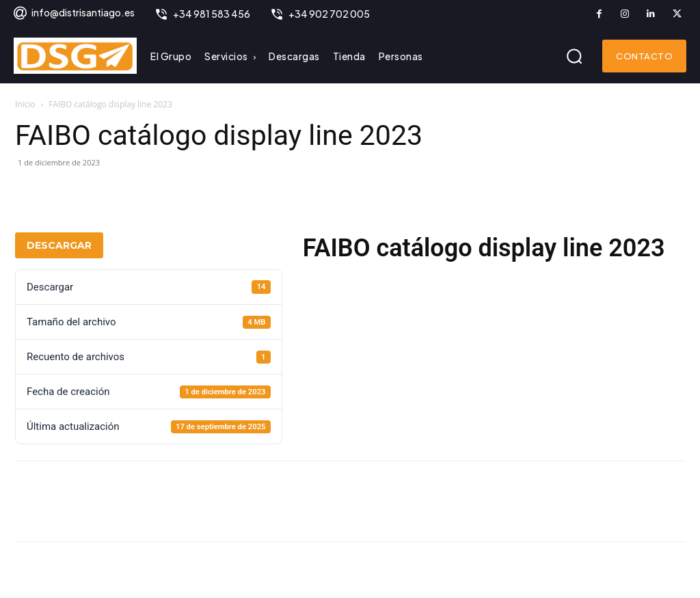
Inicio (25, 104)
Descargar (59, 245)
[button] (574, 56)
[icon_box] (73, 14)
